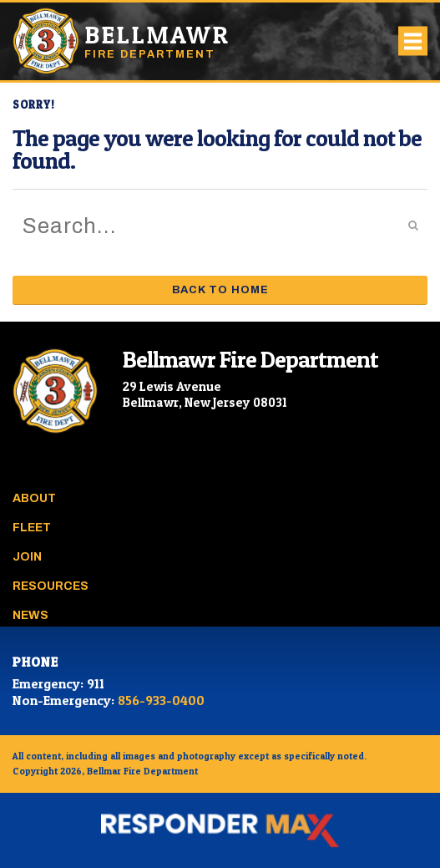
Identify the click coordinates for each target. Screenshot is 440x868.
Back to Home (220, 290)
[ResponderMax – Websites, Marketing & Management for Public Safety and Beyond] (220, 830)
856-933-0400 (161, 700)
